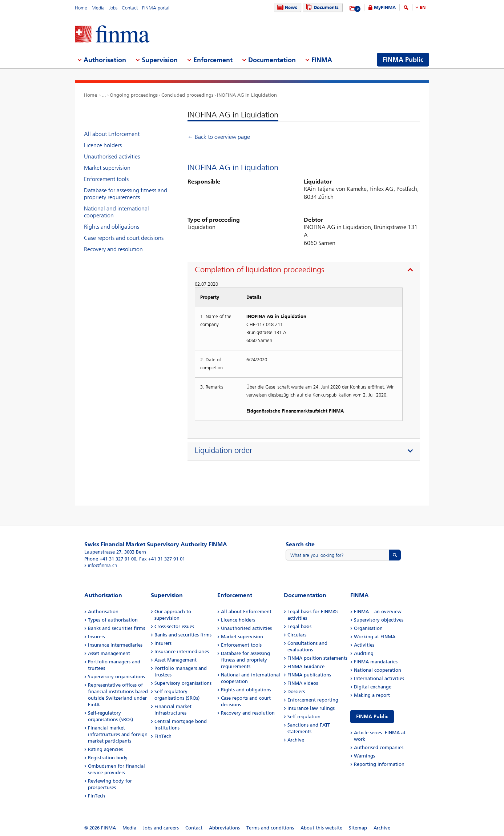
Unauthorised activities (112, 156)
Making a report (372, 695)
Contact (130, 8)
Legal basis (299, 626)
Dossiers (296, 692)
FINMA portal (156, 8)
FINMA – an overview (378, 612)
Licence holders (103, 145)
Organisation (368, 628)
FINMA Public (372, 717)
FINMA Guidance (306, 666)
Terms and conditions (270, 828)
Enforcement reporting (313, 700)
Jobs (113, 8)
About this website (321, 828)
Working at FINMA (375, 637)
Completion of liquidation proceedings (260, 270)
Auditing (364, 653)
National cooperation (378, 670)
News (286, 7)
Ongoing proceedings (134, 95)
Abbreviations (224, 828)
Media (98, 8)
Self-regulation (304, 717)
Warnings (364, 756)
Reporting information (379, 764)
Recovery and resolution (113, 249)
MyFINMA (385, 7)
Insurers (96, 637)
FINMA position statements (317, 658)
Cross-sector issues (174, 626)
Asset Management (176, 660)
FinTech (96, 796)
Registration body (108, 758)
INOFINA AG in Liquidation (247, 95)
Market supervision (107, 168)
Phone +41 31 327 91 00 (110, 559)
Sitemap (358, 828)
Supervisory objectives (379, 620)
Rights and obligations (112, 227)
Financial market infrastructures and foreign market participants (118, 734)
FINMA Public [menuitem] (403, 60)
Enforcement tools (106, 179)
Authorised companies (379, 747)
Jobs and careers (161, 828)
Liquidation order (223, 450)
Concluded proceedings (187, 95)
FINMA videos (303, 683)
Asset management (109, 653)
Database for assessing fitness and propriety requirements (126, 194)
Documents (321, 7)
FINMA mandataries (376, 662)
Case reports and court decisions (124, 238)
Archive (296, 740)
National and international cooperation (116, 212)
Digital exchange (373, 687)
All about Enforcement (112, 134)
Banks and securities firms (116, 628)
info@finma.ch (102, 565)
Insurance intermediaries (115, 645)
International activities (379, 678)
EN (423, 7)
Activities (364, 645)
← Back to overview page (219, 137)
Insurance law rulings (311, 708)
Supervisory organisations (116, 677)
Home (81, 8)
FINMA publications (309, 675)
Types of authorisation (113, 620)
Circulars (297, 635)
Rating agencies (105, 749)
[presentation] (305, 271)
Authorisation (103, 612)
